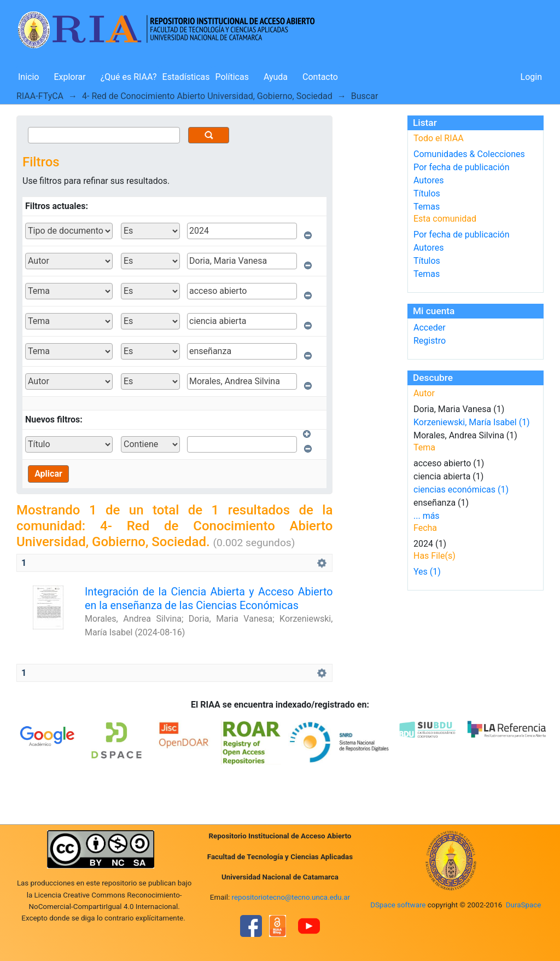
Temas (427, 207)
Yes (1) (427, 572)
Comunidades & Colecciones (469, 154)
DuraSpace (524, 905)
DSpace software (398, 905)
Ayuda (276, 77)
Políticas (232, 77)
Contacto (320, 77)
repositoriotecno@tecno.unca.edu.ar (291, 897)
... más (427, 516)
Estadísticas (186, 77)
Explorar (69, 77)
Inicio (28, 77)
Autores (428, 180)
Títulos (427, 193)
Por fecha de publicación (462, 167)
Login (531, 77)
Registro (430, 341)
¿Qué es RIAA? (129, 77)
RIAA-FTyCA (40, 96)
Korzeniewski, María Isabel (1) (472, 422)
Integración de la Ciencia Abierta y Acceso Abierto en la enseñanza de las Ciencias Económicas (209, 598)
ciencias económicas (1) (461, 490)
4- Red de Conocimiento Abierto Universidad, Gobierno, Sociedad (207, 96)
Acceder (430, 328)
